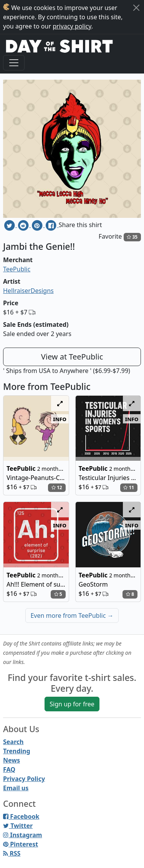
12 (57, 488)
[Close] (136, 8)
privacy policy (72, 26)
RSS (12, 853)
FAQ (9, 769)
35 (132, 237)
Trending (17, 751)
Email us (16, 788)
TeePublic (17, 269)
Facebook (21, 816)
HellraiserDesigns (28, 291)
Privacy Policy (24, 779)
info (60, 419)
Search (13, 742)
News (12, 760)
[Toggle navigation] (14, 63)
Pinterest (21, 844)
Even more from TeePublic (72, 615)
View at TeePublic (72, 357)
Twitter (18, 826)
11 (129, 488)
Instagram (22, 835)
